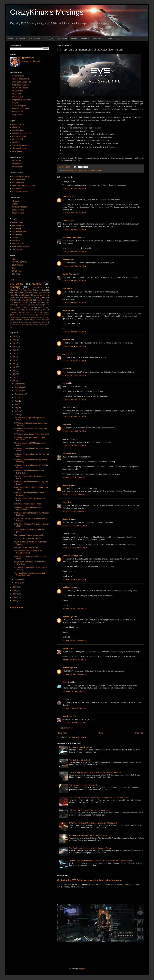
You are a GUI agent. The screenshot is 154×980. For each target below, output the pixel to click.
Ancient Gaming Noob (21, 79)
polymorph (25, 317)
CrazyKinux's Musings (47, 12)
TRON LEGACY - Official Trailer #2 (28, 538)
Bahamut (66, 259)
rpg (48, 300)
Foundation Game (16, 312)
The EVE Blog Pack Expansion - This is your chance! (90, 810)
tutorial (18, 307)
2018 (15, 360)
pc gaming (38, 295)
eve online (67, 170)
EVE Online (21, 38)
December (19, 384)
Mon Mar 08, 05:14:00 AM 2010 (75, 579)
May (17, 408)
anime (19, 320)
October (18, 391)
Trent (65, 369)
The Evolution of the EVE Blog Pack (83, 785)
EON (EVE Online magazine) (24, 185)
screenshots (41, 290)
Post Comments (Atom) (77, 737)
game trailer (25, 322)
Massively (16, 240)
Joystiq (15, 237)
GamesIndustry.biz (19, 231)
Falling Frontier (18, 210)
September (19, 394)
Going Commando (19, 136)
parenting (75, 170)
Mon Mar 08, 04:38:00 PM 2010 (75, 660)
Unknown (66, 310)
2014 (15, 371)
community (37, 287)
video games (34, 310)
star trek (44, 322)
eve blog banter (17, 292)
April (17, 411)
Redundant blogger (70, 556)
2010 (15, 381)
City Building (62, 38)
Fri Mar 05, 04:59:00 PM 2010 (74, 188)
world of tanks (38, 325)
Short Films (85, 38)
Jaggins (66, 354)
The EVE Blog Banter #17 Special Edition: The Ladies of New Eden (95, 773)
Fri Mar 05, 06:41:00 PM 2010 (74, 346)
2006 (15, 597)
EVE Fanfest (17, 188)
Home (10, 38)
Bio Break (16, 127)
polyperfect (35, 322)
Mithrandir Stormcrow (72, 238)
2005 (15, 601)
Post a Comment (66, 728)
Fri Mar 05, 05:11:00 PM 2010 (74, 213)
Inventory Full (17, 139)
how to (39, 300)
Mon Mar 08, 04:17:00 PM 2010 (75, 609)
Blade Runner (18, 265)
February (18, 579)
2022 (15, 350)
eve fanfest (33, 292)
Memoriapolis (17, 167)
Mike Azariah (68, 288)
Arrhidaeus (67, 453)
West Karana (17, 151)
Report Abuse (17, 607)
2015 (15, 367)
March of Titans (18, 213)
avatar (41, 305)
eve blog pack (24, 295)
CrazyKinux (67, 648)
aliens (33, 307)
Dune (14, 268)
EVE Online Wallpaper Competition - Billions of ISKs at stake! (93, 823)
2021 (15, 353)
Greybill (15, 103)
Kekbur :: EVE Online (20, 109)
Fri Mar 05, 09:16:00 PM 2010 (74, 431)
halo (39, 307)
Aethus (15, 204)
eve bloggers (26, 297)
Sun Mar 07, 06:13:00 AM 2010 (75, 548)
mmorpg (15, 287)
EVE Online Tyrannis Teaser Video (28, 504)
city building (27, 300)
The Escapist (17, 249)
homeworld (23, 305)
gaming (37, 284)
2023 (15, 347)
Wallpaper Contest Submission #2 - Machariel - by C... (28, 508)
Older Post (139, 733)
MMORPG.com (18, 243)
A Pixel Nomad (18, 76)
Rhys (65, 424)
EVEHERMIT (17, 94)
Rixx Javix (67, 196)
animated (13, 310)
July (17, 401)
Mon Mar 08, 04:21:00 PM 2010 (75, 640)
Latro (65, 383)
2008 (15, 590)
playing (81, 170)
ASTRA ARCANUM (20, 262)
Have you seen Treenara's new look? (29, 535)
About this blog (113, 38)
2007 (15, 594)
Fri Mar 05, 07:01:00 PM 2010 (74, 361)
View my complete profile (31, 61)
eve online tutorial (44, 315)
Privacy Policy (98, 38)
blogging (14, 290)
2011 (15, 377)
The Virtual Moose (19, 148)
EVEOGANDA (18, 97)
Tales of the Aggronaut (21, 145)
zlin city (47, 325)
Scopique (16, 142)
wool (41, 317)
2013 (15, 374)
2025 (15, 340)
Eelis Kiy (66, 682)
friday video (27, 290)
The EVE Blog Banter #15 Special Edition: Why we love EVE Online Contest (99, 798)
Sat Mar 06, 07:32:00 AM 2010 (74, 494)
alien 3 (28, 312)
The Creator (21, 315)
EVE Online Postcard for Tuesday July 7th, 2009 (88, 835)
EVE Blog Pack (18, 182)
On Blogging (49, 38)
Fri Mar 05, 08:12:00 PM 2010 (74, 400)
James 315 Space (19, 106)
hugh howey (16, 317)
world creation (26, 325)
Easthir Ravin (68, 274)
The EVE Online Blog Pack (80, 760)
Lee (64, 699)
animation (14, 300)
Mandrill (66, 502)
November (19, 387)
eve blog (37, 302)
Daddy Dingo (68, 587)
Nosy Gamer (17, 115)
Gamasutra (17, 228)
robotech (34, 317)
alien (45, 310)
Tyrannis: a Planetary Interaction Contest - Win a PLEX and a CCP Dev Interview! (101, 861)
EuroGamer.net (18, 225)
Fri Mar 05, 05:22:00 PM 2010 (74, 230)
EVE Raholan (17, 91)
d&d (39, 320)
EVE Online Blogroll (20, 191)
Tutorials (74, 38)
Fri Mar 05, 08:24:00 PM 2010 (74, 417)
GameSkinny (17, 234)
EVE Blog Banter (19, 179)
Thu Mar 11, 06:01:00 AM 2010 (75, 708)
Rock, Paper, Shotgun (21, 246)
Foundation (17, 164)
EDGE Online (17, 223)
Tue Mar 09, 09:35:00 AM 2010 (75, 691)
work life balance (97, 170)
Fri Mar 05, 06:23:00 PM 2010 (74, 281)
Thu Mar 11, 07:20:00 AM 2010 (75, 723)
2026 (15, 336)
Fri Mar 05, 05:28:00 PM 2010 (74, 266)
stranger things (15, 325)
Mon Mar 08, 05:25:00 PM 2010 (75, 674)
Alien (14, 259)
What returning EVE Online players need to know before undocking (89, 880)
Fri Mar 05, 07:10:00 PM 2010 (74, 375)
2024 (15, 343)
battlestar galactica (29, 320)
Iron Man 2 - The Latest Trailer (26, 547)
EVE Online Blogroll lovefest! (80, 747)
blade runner (39, 312)
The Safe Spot (35, 38)
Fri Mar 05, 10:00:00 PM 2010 (74, 446)
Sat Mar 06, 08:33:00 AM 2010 (74, 511)
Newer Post (62, 733)
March (17, 415)
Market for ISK (18, 112)
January (18, 583)
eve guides (41, 297)
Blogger (82, 969)
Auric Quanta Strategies (22, 82)
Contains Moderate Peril (22, 133)
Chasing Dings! (18, 130)
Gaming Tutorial (21, 302)
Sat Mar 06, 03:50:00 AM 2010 (74, 477)
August (18, 397)
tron (45, 307)
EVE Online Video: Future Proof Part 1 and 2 (32, 434)
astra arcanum (31, 315)
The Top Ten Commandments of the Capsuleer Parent (90, 848)
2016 (15, 364)
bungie (23, 310)
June (17, 404)
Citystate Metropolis (20, 207)
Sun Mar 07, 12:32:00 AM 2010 (75, 526)
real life (87, 170)
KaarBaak (67, 221)
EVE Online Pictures (20, 88)
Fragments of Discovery (21, 100)
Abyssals (16, 201)
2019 (15, 357)
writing (33, 305)
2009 (15, 587)
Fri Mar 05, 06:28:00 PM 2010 (74, 303)
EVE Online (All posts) (21, 176)
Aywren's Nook (18, 124)
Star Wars (16, 274)
